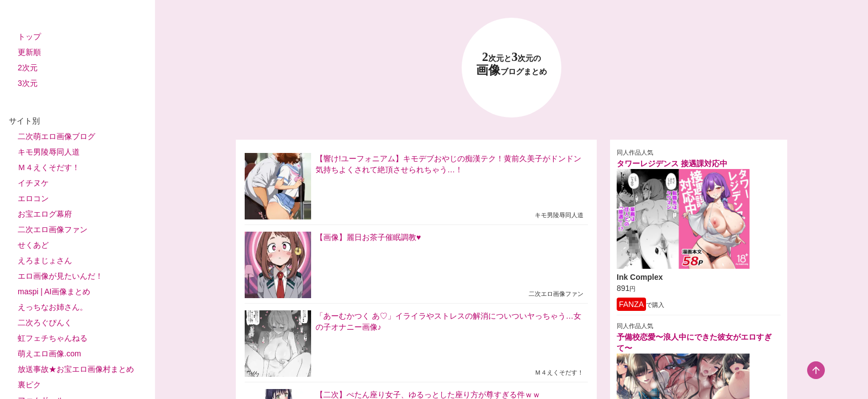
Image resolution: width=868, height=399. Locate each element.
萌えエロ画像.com (49, 354)
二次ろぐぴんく (45, 323)
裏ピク (29, 385)
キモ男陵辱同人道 (49, 152)
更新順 (29, 52)
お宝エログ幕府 (45, 214)
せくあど (33, 245)
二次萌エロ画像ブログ (56, 136)
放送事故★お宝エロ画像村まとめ (76, 369)
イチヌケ (33, 183)
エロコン (33, 198)
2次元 (28, 68)
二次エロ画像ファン (53, 229)
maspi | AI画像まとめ (54, 291)
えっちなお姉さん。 (53, 307)
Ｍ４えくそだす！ (49, 167)
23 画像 (512, 64)
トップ (29, 37)
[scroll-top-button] (816, 370)
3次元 (28, 83)
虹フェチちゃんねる (53, 338)
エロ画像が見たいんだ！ (60, 276)
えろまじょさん (45, 260)
